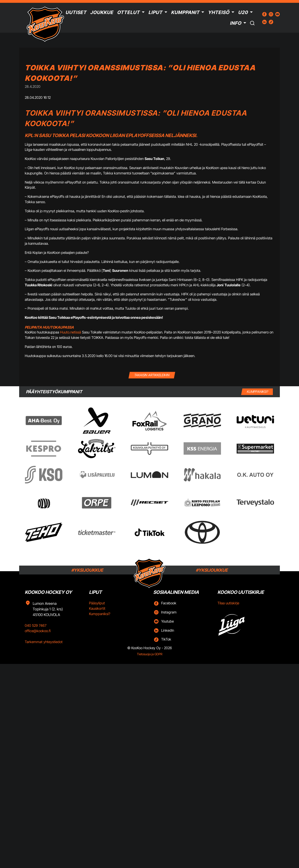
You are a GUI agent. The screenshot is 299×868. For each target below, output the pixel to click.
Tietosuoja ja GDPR (150, 654)
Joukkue (102, 12)
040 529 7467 (36, 625)
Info (236, 23)
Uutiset (76, 12)
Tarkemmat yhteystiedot (44, 642)
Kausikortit (97, 608)
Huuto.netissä (71, 332)
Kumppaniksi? (100, 614)
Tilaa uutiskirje (228, 603)
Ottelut (128, 12)
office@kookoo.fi (38, 631)
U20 (243, 12)
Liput (155, 12)
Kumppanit (185, 12)
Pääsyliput (97, 603)
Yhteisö (219, 12)
